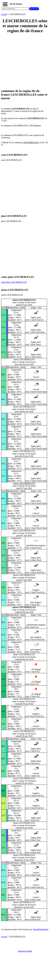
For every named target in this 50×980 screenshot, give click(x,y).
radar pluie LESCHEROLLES (14, 282)
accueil (4, 14)
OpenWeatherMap (41, 929)
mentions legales (25, 951)
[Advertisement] (25, 61)
